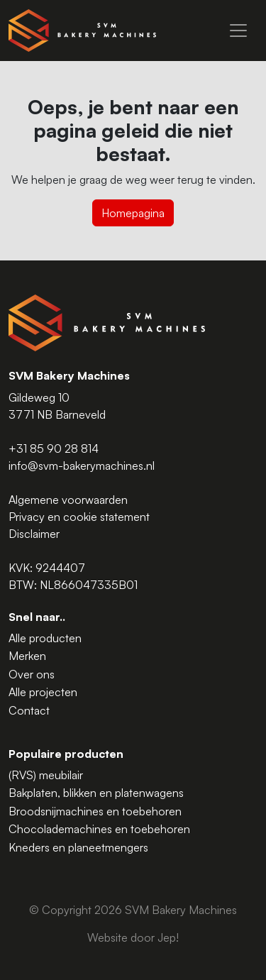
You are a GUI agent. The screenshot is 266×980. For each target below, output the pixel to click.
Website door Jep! (133, 937)
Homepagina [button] (133, 213)
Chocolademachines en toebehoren (99, 829)
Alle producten (45, 638)
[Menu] (238, 31)
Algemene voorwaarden (68, 500)
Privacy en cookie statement (79, 517)
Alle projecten (43, 692)
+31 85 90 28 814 (54, 448)
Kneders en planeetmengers (78, 847)
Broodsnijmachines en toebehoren (95, 811)
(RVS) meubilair (46, 775)
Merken (27, 656)
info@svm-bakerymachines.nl (82, 466)
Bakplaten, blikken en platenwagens (96, 793)
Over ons (32, 674)
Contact (29, 710)
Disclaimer (34, 534)
